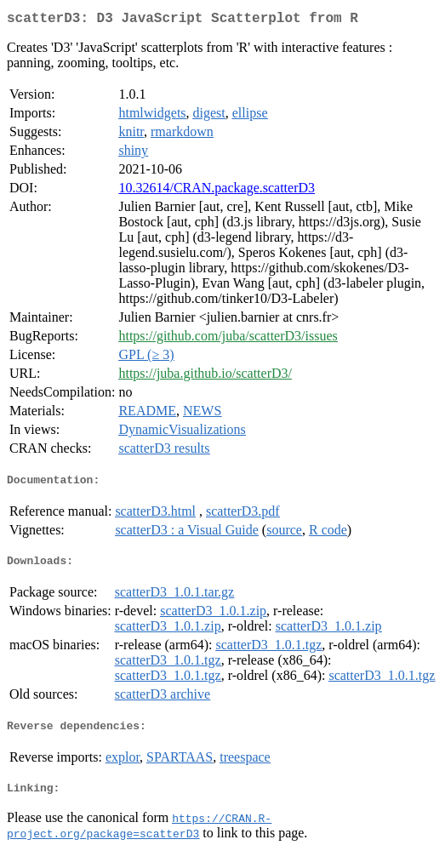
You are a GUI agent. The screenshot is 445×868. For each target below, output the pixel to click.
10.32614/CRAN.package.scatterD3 (217, 191)
